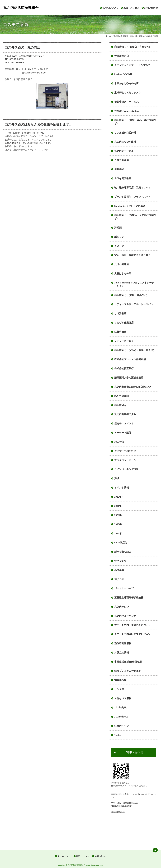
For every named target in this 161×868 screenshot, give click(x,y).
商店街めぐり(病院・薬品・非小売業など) (135, 122)
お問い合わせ (151, 8)
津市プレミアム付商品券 (128, 671)
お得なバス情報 (123, 698)
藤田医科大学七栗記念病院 (129, 378)
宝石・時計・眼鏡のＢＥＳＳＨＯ (132, 255)
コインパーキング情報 (126, 469)
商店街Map (120, 405)
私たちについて (110, 8)
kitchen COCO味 (123, 74)
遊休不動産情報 (123, 643)
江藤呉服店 (120, 332)
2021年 (118, 506)
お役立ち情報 (122, 653)
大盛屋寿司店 (122, 56)
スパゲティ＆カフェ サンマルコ (132, 65)
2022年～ (119, 497)
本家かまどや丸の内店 (126, 83)
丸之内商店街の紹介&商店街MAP (133, 387)
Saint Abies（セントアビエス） (131, 206)
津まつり (119, 579)
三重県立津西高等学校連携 (129, 598)
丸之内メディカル (124, 151)
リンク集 (119, 689)
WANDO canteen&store (127, 111)
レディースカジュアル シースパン (134, 304)
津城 (117, 478)
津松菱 (118, 228)
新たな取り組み (123, 552)
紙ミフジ (119, 237)
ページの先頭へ (155, 850)
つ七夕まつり (122, 561)
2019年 (118, 524)
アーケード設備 (123, 433)
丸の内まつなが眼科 (125, 142)
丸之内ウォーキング (125, 616)
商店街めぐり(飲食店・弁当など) (132, 47)
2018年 (118, 533)
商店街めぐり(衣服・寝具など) (131, 295)
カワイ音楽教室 (123, 178)
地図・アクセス (131, 8)
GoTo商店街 (121, 543)
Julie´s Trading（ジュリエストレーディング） (134, 284)
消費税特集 (120, 680)
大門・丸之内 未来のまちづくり (132, 625)
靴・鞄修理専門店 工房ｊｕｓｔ (132, 188)
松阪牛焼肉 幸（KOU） (128, 102)
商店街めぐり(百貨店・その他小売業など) (135, 217)
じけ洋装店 (120, 314)
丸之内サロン (122, 607)
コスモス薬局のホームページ (19, 150)
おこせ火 (119, 442)
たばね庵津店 (122, 264)
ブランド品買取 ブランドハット (132, 197)
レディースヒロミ (124, 341)
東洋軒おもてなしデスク (128, 93)
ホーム (108, 36)
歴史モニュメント (124, 423)
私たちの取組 (122, 396)
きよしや (119, 246)
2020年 (118, 515)
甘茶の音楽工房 (118, 812)
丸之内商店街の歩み (125, 414)
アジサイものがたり (125, 451)
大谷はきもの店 (123, 273)
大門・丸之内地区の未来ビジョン (132, 634)
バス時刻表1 (121, 708)
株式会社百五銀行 (124, 368)
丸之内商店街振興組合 (21, 8)
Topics (118, 735)
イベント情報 (122, 488)
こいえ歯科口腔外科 (125, 133)
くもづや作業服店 (124, 323)
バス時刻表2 (121, 717)
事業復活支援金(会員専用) (128, 662)
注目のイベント (123, 726)
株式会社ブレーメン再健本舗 (130, 359)
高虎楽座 (119, 570)
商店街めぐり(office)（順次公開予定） (135, 350)
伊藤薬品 (119, 169)
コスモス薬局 (122, 160)
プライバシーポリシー (126, 460)
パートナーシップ (124, 588)
